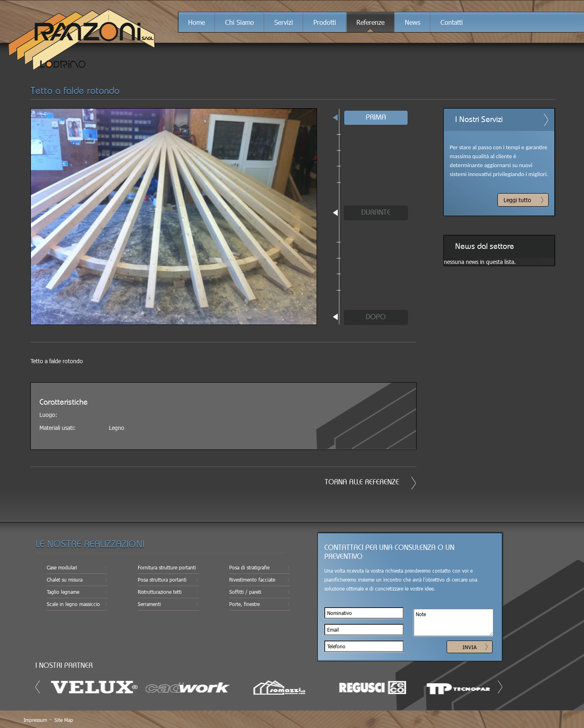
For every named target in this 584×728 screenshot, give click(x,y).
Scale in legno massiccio (73, 604)
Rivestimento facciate (252, 580)
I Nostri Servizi (479, 120)
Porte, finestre (244, 604)
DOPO (376, 317)
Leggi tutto (517, 200)
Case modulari (62, 567)
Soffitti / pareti (245, 592)
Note (454, 622)
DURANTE (376, 213)
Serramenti (149, 604)
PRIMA (376, 118)
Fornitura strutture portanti (167, 567)
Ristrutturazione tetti (160, 592)
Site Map (64, 720)
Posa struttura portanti (162, 580)
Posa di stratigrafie (249, 567)
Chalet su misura (65, 580)
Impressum (35, 720)
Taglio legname (63, 592)
